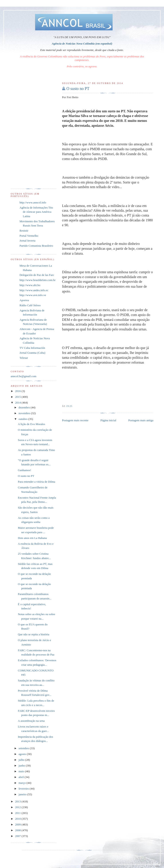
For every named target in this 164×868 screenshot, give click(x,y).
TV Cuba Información (32, 348)
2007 (18, 836)
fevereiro (24, 789)
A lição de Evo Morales (31, 424)
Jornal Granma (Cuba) (32, 353)
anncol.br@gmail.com (23, 376)
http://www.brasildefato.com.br (38, 280)
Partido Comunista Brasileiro (36, 246)
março (23, 783)
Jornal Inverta (27, 241)
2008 (18, 830)
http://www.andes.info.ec (34, 290)
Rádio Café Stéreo (30, 305)
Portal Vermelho (29, 236)
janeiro (23, 794)
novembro (25, 413)
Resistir (24, 231)
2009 (18, 824)
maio (22, 771)
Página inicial (108, 420)
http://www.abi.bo (30, 285)
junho (22, 766)
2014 (18, 403)
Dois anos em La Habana (32, 538)
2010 (18, 819)
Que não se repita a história (33, 634)
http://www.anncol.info (33, 202)
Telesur (24, 358)
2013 (18, 801)
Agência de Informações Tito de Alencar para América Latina (36, 212)
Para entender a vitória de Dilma (36, 482)
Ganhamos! (24, 470)
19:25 (69, 406)
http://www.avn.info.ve (33, 295)
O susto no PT (78, 89)
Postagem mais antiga (141, 420)
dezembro (25, 407)
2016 (18, 391)
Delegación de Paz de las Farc (37, 275)
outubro (23, 419)
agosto (23, 754)
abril (22, 777)
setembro (24, 748)
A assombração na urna (31, 721)
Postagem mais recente (75, 420)
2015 (18, 397)
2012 (18, 807)
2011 (18, 813)
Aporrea (24, 300)
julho (22, 760)
